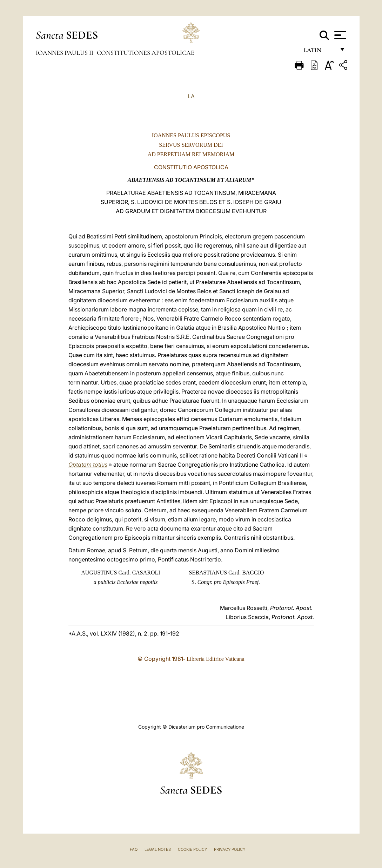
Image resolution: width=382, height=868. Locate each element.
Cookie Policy (192, 849)
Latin (319, 52)
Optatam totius (88, 465)
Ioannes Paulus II (65, 53)
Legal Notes (158, 849)
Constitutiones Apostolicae (146, 53)
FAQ (134, 849)
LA (191, 96)
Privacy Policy (230, 849)
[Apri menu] (339, 35)
